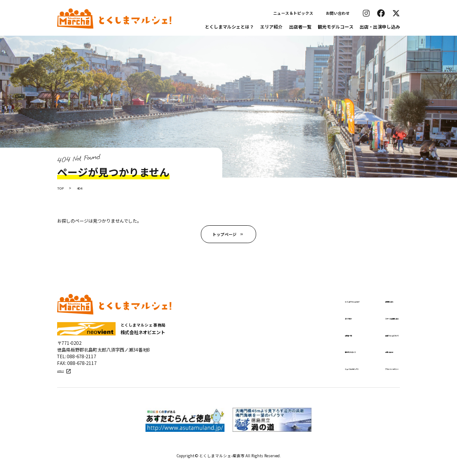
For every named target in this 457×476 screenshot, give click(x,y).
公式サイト (69, 379)
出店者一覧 (300, 27)
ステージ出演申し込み (370, 323)
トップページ (224, 236)
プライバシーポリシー (370, 376)
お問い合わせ (338, 13)
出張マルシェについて (370, 340)
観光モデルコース (336, 27)
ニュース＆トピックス (293, 13)
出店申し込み (361, 305)
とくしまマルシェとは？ (229, 27)
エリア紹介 (271, 27)
